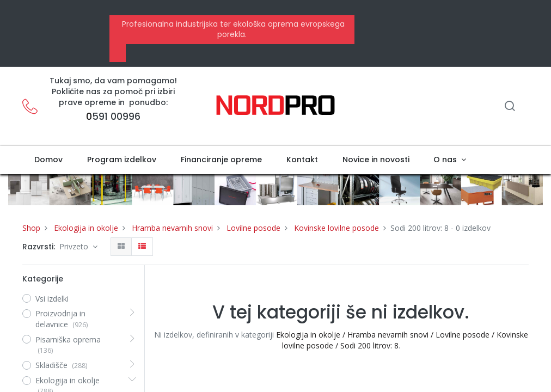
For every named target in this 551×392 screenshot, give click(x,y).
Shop (31, 228)
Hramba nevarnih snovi (172, 228)
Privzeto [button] (75, 246)
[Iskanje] (510, 107)
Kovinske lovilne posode (336, 228)
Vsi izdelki (52, 299)
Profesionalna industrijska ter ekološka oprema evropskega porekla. (232, 29)
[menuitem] (49, 160)
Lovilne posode (253, 228)
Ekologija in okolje (86, 228)
